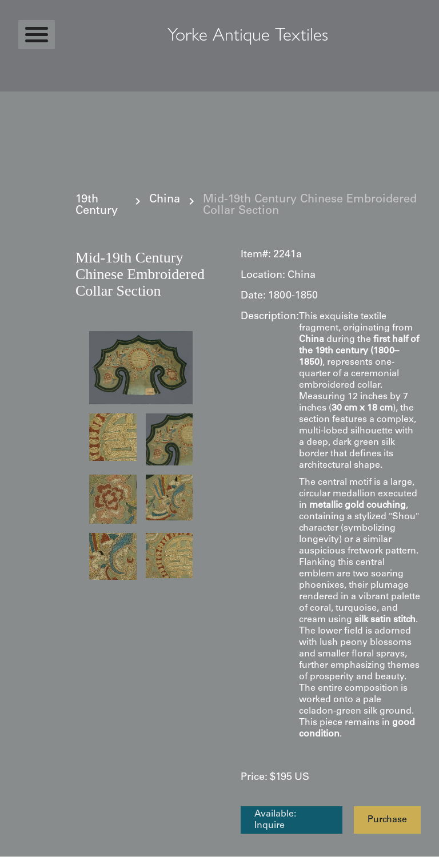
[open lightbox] (141, 368)
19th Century (97, 206)
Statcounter (23, 862)
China (165, 200)
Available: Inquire (275, 820)
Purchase (387, 820)
